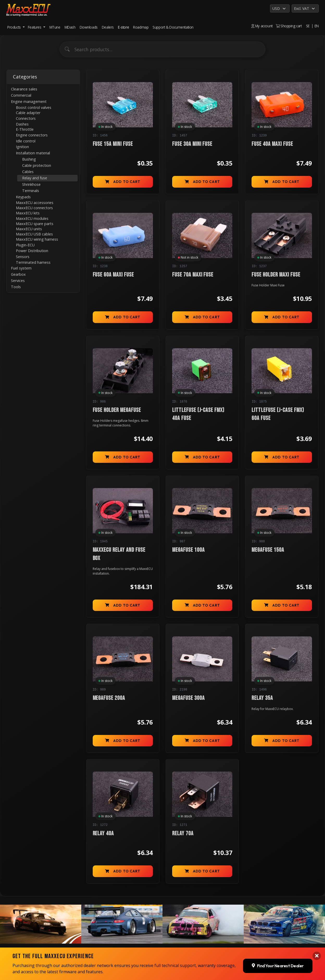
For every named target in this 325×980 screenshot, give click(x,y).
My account (262, 26)
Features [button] (35, 27)
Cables (28, 172)
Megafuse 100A (188, 550)
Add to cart (123, 182)
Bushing (29, 159)
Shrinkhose (31, 184)
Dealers (108, 27)
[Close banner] (317, 956)
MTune (55, 27)
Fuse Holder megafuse (117, 410)
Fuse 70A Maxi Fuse (193, 275)
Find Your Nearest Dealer (278, 966)
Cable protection (37, 165)
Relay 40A (103, 834)
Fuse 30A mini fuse (192, 144)
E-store (123, 27)
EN (317, 26)
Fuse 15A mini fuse (113, 144)
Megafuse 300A (188, 698)
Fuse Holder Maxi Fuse (276, 275)
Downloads (89, 27)
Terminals (31, 191)
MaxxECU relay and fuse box (119, 554)
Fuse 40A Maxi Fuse (272, 144)
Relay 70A (183, 834)
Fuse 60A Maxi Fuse (113, 275)
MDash (70, 27)
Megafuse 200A (109, 698)
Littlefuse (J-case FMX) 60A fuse (278, 414)
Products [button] (14, 27)
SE (308, 26)
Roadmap (141, 27)
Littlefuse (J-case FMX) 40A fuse (198, 414)
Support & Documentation (173, 27)
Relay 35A (262, 698)
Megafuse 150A (268, 550)
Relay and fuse (35, 178)
